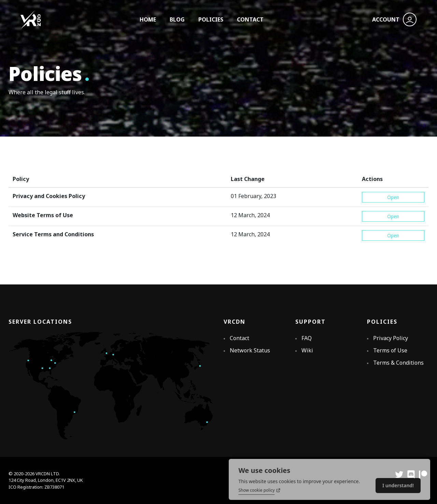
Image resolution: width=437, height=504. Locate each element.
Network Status (250, 350)
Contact (239, 338)
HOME (148, 19)
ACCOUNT (394, 19)
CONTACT (250, 19)
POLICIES (211, 19)
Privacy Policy (391, 338)
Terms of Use (390, 350)
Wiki (307, 350)
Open (393, 197)
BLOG (177, 19)
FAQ (307, 338)
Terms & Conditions (398, 363)
